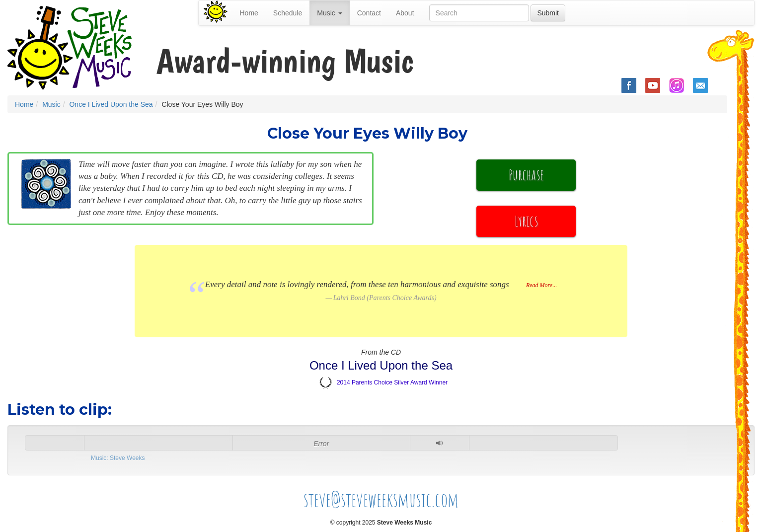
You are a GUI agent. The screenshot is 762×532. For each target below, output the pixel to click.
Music (51, 104)
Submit (548, 13)
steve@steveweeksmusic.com (381, 499)
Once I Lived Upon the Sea (111, 104)
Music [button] (329, 13)
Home (249, 13)
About (405, 13)
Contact (369, 13)
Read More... (541, 285)
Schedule (288, 13)
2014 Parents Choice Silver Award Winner (392, 382)
